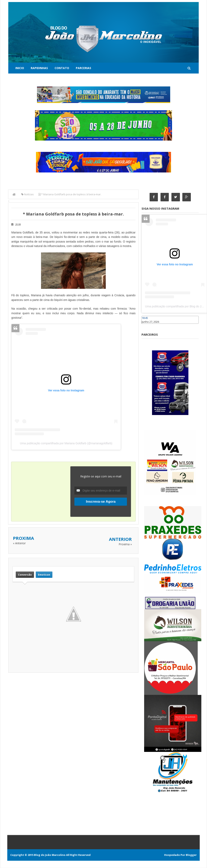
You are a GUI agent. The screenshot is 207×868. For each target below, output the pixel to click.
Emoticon (44, 575)
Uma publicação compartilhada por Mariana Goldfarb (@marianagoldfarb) (66, 443)
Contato (62, 68)
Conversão (25, 575)
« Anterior (19, 543)
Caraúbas (148, 326)
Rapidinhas (39, 68)
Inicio (20, 68)
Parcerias (83, 68)
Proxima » (125, 544)
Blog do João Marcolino (50, 855)
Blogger (191, 855)
